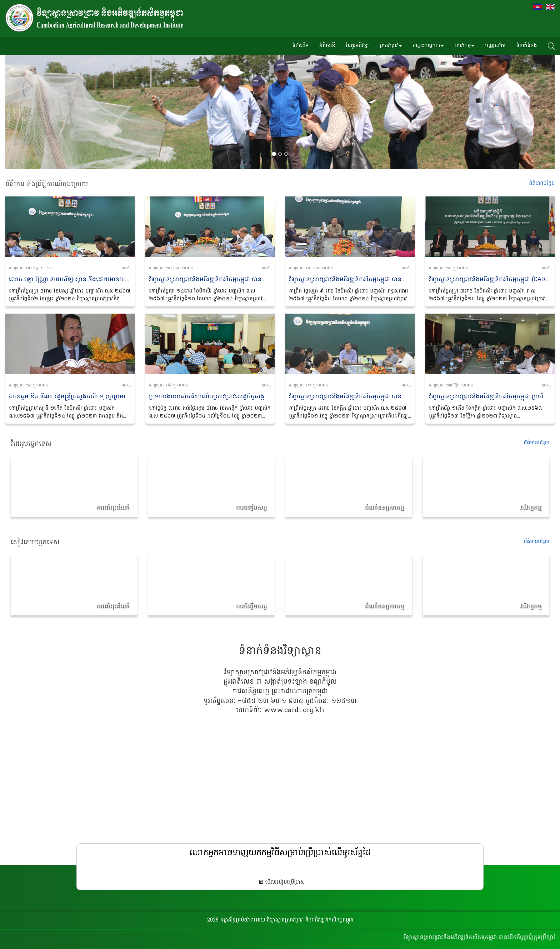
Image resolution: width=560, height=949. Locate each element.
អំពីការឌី (327, 46)
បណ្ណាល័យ (495, 46)
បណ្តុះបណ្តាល (428, 46)
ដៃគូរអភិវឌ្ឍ (357, 46)
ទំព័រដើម (300, 46)
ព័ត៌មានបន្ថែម (536, 443)
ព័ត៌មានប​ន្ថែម (542, 183)
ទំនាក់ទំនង (526, 46)
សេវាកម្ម (464, 46)
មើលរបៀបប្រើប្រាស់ (282, 882)
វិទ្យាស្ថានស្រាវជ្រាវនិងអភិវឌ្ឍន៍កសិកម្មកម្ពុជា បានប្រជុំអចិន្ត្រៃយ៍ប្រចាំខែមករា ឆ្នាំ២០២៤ (388, 280)
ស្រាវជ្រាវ (391, 46)
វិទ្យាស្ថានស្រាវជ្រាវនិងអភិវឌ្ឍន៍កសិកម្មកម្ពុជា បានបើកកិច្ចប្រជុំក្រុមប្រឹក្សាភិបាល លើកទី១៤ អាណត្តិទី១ (265, 280)
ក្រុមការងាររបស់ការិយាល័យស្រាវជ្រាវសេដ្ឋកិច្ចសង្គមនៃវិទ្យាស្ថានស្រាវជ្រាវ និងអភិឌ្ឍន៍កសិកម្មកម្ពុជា (262, 397)
